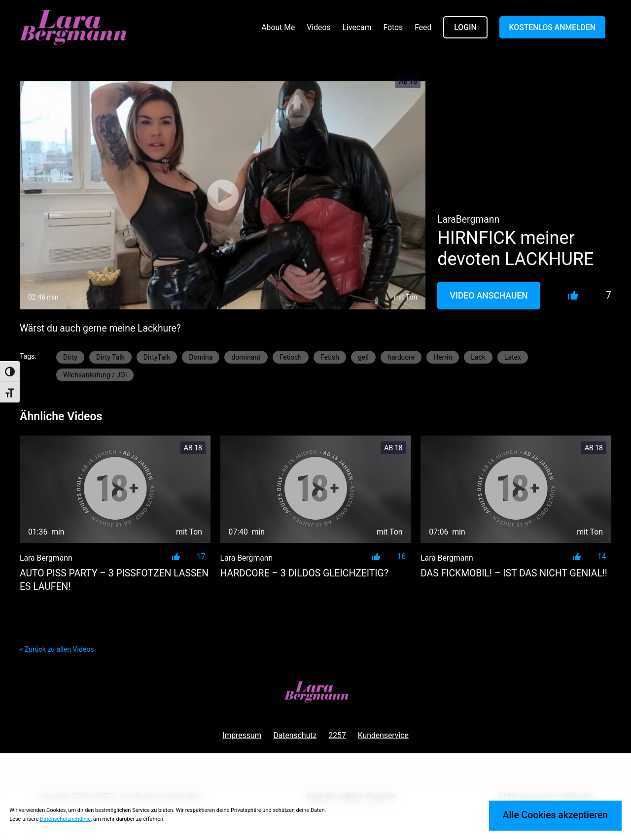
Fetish (330, 357)
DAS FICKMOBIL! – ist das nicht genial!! (514, 573)
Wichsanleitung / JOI (95, 375)
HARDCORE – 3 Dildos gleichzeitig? (304, 573)
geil (363, 357)
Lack (478, 357)
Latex (513, 357)
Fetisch (291, 357)
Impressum (242, 735)
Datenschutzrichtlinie (65, 819)
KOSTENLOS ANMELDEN (552, 27)
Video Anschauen (489, 296)
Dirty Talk (110, 357)
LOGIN (465, 27)
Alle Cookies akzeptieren (555, 815)
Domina (201, 357)
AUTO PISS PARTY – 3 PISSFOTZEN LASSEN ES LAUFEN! (114, 580)
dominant (246, 357)
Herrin (443, 357)
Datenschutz (295, 735)
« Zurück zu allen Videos (57, 649)
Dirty (70, 357)
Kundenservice (383, 735)
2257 (337, 735)
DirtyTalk (157, 357)
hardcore (401, 357)
